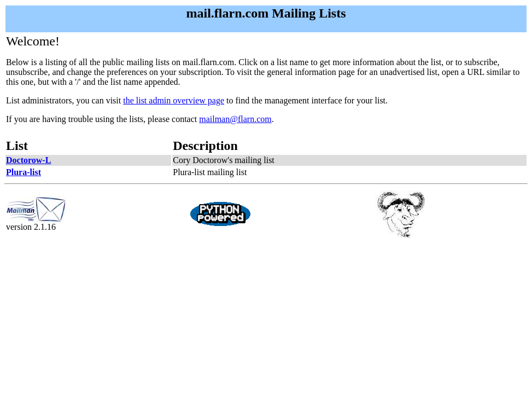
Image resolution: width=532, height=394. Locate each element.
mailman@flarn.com (235, 119)
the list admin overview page (174, 100)
